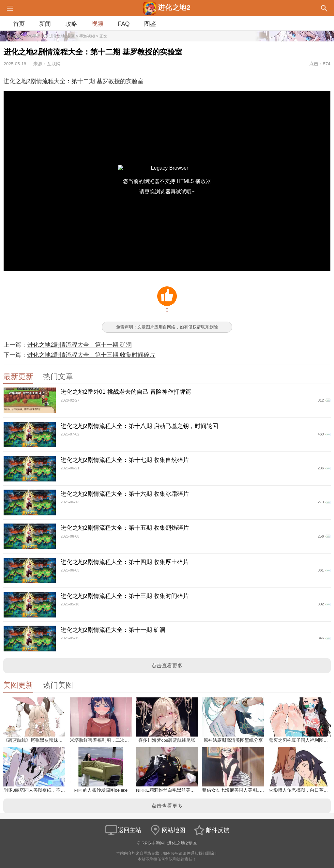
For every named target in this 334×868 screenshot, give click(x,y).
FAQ (124, 24)
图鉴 (150, 24)
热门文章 (58, 377)
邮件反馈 (211, 830)
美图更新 (18, 685)
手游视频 (87, 36)
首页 (19, 24)
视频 (98, 24)
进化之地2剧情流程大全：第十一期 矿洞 (79, 345)
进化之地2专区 (62, 36)
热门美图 (58, 685)
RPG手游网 (35, 36)
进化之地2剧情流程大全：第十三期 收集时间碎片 (91, 355)
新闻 (45, 24)
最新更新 (18, 377)
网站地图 (167, 830)
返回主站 (123, 830)
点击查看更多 (167, 666)
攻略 (71, 24)
